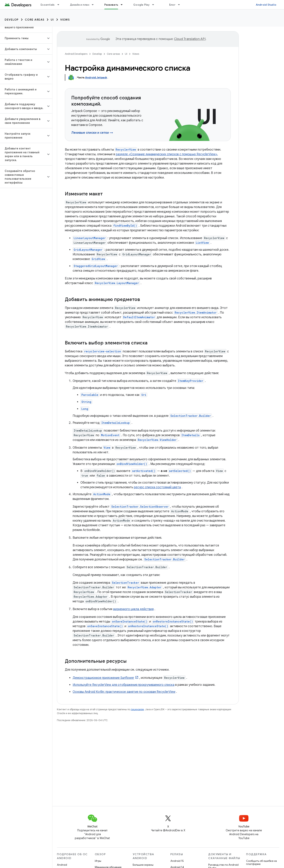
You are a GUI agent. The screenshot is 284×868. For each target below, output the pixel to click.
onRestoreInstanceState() (173, 621)
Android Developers (76, 54)
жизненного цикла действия (133, 609)
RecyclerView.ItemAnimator (196, 313)
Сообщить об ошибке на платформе (261, 862)
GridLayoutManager (88, 250)
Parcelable (90, 395)
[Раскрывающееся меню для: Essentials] (60, 5)
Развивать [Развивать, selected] (111, 5)
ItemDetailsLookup (116, 423)
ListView (202, 243)
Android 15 (177, 861)
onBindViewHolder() (132, 464)
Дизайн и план (80, 5)
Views (65, 20)
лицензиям (137, 709)
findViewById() (125, 226)
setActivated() (144, 471)
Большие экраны (143, 865)
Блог (172, 5)
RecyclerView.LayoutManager (117, 283)
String (86, 402)
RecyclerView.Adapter (145, 587)
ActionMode (102, 494)
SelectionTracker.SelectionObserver (140, 507)
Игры (98, 861)
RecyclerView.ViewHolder (157, 440)
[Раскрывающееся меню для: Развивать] (123, 5)
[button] (23, 38)
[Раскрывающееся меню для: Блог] (181, 5)
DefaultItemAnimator (139, 317)
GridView (98, 259)
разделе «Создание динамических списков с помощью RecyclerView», (167, 154)
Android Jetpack (96, 77)
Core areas (35, 20)
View (107, 448)
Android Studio (266, 5)
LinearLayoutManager (90, 238)
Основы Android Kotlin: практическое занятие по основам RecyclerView (124, 692)
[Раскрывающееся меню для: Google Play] (155, 5)
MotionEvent (110, 435)
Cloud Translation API (190, 39)
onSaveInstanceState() (130, 621)
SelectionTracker (125, 583)
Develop (12, 20)
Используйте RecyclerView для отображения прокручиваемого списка (124, 685)
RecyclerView (126, 150)
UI (52, 20)
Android (62, 865)
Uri (144, 395)
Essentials (48, 5)
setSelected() (180, 471)
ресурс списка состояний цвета (157, 487)
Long (85, 409)
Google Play (141, 5)
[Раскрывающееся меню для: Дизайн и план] (94, 5)
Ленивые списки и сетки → (92, 133)
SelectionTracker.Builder (191, 416)
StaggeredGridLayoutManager (96, 266)
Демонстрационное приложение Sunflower (103, 678)
